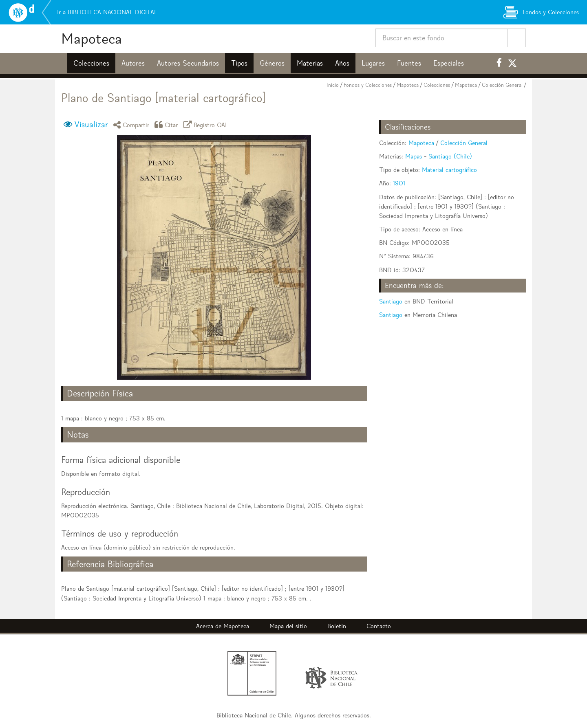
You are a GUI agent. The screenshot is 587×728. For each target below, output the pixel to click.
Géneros (272, 63)
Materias (310, 63)
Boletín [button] (337, 626)
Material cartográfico (449, 170)
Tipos (239, 63)
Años (342, 63)
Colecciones (91, 63)
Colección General (502, 85)
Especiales (449, 63)
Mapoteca (92, 38)
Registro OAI (206, 124)
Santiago (391, 301)
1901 (399, 183)
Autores (133, 63)
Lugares (373, 63)
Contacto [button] (379, 626)
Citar (168, 124)
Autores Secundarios (188, 63)
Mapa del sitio (288, 626)
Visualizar (91, 124)
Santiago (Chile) (450, 156)
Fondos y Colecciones (368, 85)
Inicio (333, 85)
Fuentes (409, 63)
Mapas (414, 156)
